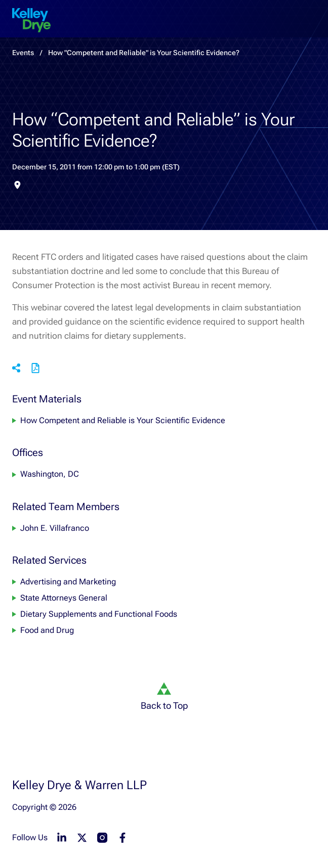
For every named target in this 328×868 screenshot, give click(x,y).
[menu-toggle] (312, 12)
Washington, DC (50, 474)
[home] (31, 20)
